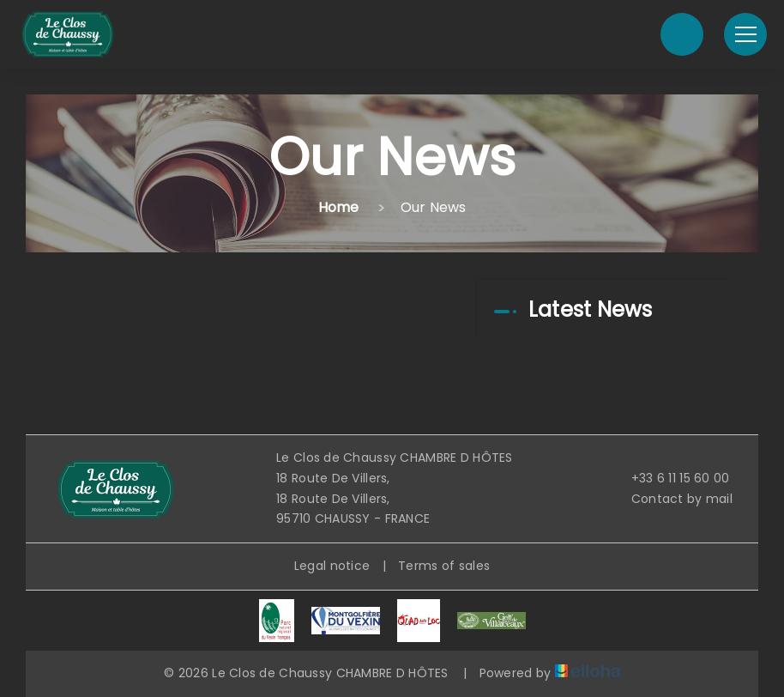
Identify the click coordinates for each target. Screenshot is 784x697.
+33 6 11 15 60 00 (671, 478)
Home (339, 207)
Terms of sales (444, 566)
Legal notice (332, 566)
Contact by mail (672, 499)
